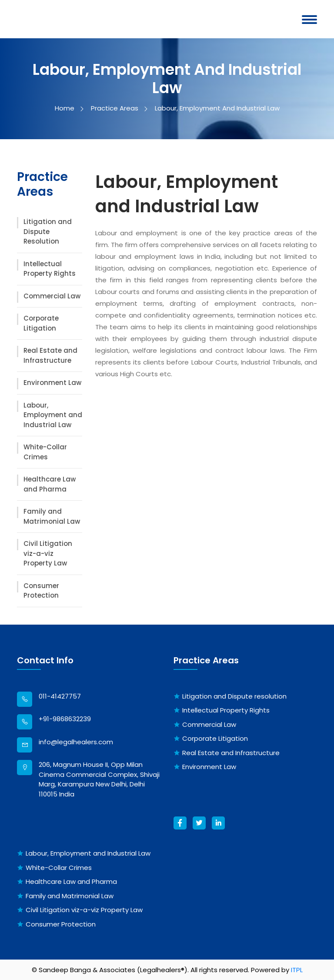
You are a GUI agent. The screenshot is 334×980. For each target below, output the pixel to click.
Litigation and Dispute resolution (234, 696)
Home (69, 108)
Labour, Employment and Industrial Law (53, 415)
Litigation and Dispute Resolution (48, 231)
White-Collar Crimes (45, 452)
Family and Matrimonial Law (52, 516)
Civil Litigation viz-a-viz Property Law (48, 553)
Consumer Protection (41, 591)
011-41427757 (60, 696)
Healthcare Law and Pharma (50, 484)
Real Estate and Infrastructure (50, 355)
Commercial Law (52, 296)
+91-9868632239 (65, 719)
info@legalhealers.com (76, 742)
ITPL (297, 970)
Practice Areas (119, 108)
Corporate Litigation (41, 323)
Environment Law (52, 383)
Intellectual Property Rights (50, 269)
